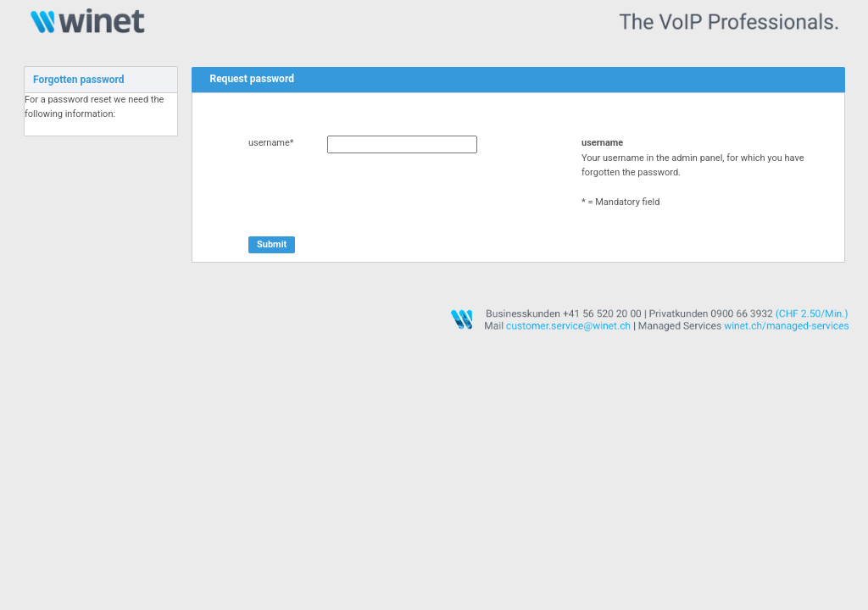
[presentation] (377, 195)
